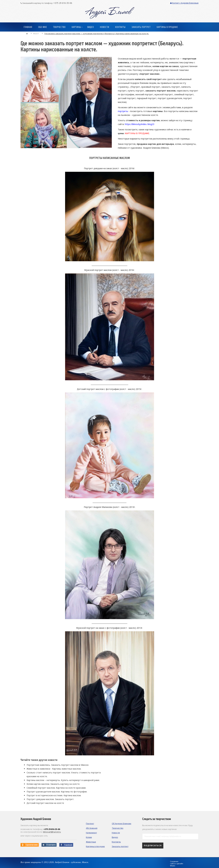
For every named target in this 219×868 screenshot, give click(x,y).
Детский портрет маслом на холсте (45, 803)
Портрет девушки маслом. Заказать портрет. (50, 799)
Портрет (90, 823)
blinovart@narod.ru (52, 832)
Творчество (118, 828)
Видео (115, 837)
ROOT (36, 34)
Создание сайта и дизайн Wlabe (177, 864)
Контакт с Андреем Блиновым (184, 3)
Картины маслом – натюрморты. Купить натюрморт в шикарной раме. (63, 780)
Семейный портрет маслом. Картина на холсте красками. (56, 788)
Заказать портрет (120, 846)
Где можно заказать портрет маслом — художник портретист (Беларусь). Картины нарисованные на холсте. (97, 34)
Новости (116, 833)
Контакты (116, 842)
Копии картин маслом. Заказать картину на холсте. (53, 784)
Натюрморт (91, 833)
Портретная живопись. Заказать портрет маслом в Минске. (58, 765)
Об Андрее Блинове (122, 823)
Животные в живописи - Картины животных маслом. (54, 769)
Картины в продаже (95, 846)
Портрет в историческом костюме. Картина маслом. (54, 795)
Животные (91, 842)
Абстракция (92, 828)
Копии (89, 837)
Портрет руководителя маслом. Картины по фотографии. (57, 792)
